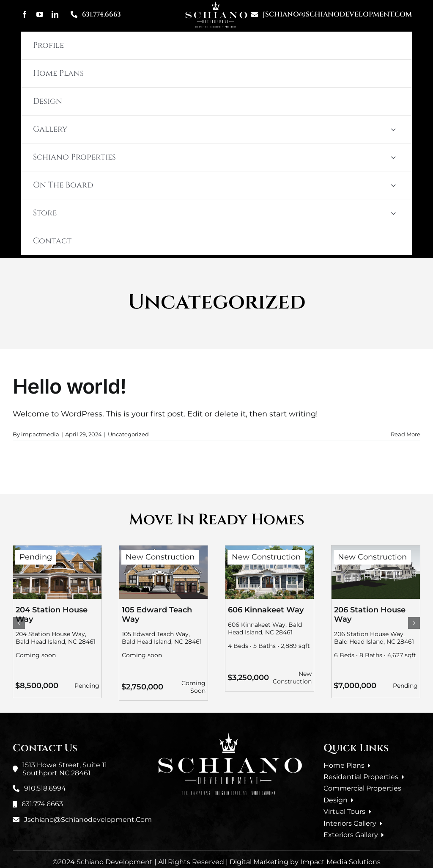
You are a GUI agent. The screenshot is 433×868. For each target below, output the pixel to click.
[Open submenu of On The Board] (393, 185)
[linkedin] (55, 14)
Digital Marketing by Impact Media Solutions (305, 862)
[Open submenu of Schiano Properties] (393, 157)
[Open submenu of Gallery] (393, 129)
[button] (19, 623)
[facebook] (25, 14)
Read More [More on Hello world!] (406, 434)
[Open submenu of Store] (393, 213)
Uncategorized (128, 434)
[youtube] (40, 14)
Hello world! (69, 386)
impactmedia (40, 434)
